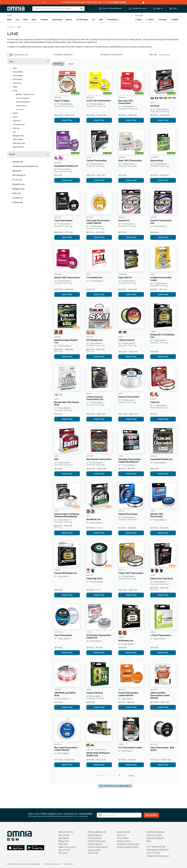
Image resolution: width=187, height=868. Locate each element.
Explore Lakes (94, 850)
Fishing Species (95, 844)
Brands (162, 20)
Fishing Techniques (97, 841)
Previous (101, 776)
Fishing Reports (95, 835)
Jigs (15, 68)
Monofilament (23, 102)
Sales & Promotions (67, 847)
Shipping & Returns (155, 838)
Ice (94, 20)
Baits (9, 20)
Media (174, 20)
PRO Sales (18, 140)
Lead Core (21, 106)
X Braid (153, 331)
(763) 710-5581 (153, 853)
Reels (34, 20)
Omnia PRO (93, 853)
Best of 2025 (64, 850)
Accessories (57, 20)
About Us (121, 835)
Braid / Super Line (25, 94)
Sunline (57, 98)
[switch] (10, 55)
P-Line (89, 157)
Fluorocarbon (23, 98)
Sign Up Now (151, 815)
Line (17, 20)
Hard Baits (18, 72)
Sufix (152, 103)
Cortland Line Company (96, 750)
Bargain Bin (19, 136)
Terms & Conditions (52, 864)
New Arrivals (19, 143)
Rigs (15, 87)
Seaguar (90, 98)
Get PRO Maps (82, 20)
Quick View (67, 120)
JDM (101, 20)
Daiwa (121, 337)
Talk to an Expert (154, 835)
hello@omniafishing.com (158, 856)
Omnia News (123, 838)
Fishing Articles (95, 838)
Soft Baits (18, 79)
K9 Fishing (58, 632)
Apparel (17, 121)
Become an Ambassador (128, 844)
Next (131, 776)
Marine (69, 20)
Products (11, 27)
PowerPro (154, 157)
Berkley (153, 399)
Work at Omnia (124, 841)
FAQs (149, 841)
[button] (29, 62)
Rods (25, 20)
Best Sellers (19, 147)
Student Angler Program (128, 847)
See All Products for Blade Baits (115, 786)
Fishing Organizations (98, 847)
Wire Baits (18, 76)
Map (138, 20)
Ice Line (20, 110)
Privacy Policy (68, 864)
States (150, 20)
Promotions (113, 20)
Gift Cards (63, 853)
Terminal (44, 20)
